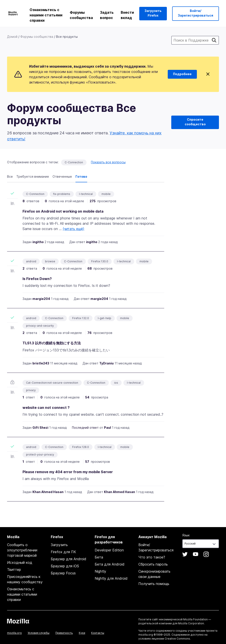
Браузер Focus (63, 573)
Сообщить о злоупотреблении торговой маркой (22, 550)
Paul (107, 428)
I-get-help (105, 318)
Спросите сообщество (195, 122)
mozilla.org (14, 633)
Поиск (214, 40)
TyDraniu (106, 363)
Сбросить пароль (153, 564)
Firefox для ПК (63, 552)
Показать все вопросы (108, 162)
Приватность (64, 633)
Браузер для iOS (65, 566)
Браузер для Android (69, 559)
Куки (82, 633)
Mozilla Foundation (195, 619)
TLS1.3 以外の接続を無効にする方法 (52, 343)
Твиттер (14, 570)
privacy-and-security (40, 326)
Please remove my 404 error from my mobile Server (68, 472)
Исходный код (20, 562)
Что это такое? (152, 557)
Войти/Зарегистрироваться (196, 13)
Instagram (206, 554)
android (31, 261)
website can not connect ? (46, 408)
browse (50, 261)
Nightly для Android (111, 578)
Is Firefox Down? (37, 279)
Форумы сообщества (81, 15)
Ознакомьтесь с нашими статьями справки (46, 15)
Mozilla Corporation (191, 623)
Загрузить (59, 545)
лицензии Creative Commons (171, 639)
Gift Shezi (40, 428)
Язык (186, 535)
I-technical (86, 194)
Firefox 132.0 (81, 318)
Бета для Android (110, 564)
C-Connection (74, 162)
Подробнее (182, 74)
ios (116, 383)
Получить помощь (154, 584)
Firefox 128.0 (81, 447)
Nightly (100, 571)
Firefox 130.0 (100, 261)
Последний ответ (85, 428)
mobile (106, 194)
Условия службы (39, 633)
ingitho (38, 242)
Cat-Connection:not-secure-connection (52, 383)
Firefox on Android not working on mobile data (63, 211)
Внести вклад (127, 15)
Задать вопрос (107, 15)
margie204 (41, 299)
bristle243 (41, 363)
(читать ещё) (73, 229)
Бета (99, 557)
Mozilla (18, 621)
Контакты (98, 633)
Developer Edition (109, 550)
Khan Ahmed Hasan (48, 492)
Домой (12, 37)
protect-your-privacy (40, 454)
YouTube (196, 554)
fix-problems (62, 194)
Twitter (185, 554)
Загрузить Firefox (153, 13)
